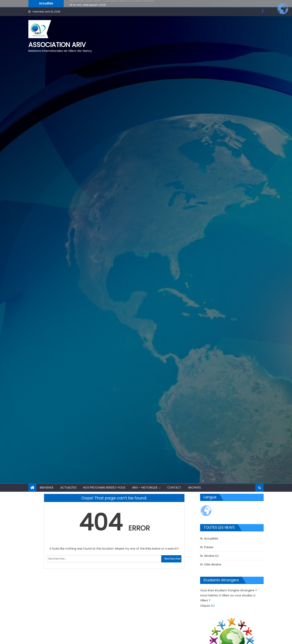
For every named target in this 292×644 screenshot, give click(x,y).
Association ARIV (57, 45)
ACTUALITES (68, 488)
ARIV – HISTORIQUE (145, 488)
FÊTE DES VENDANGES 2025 (88, 6)
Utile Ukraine (213, 564)
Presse (209, 547)
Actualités (211, 539)
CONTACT (174, 488)
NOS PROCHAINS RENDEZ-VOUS (104, 488)
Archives (194, 488)
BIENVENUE (47, 488)
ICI (213, 606)
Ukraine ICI (211, 556)
